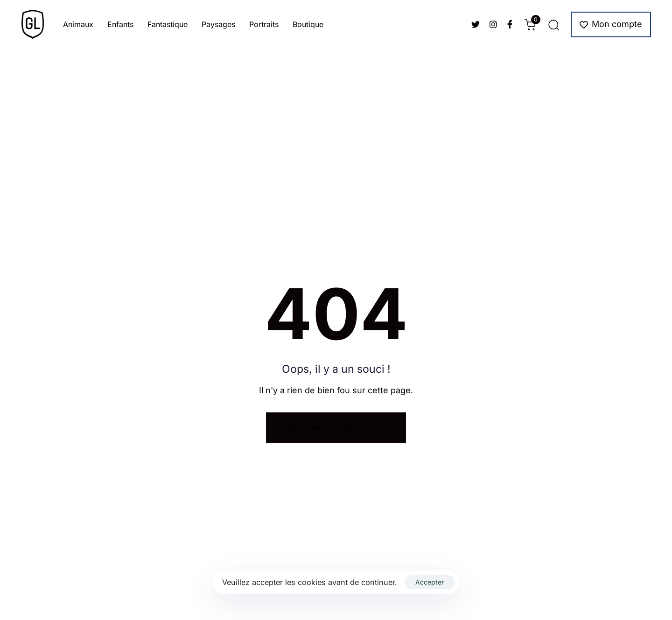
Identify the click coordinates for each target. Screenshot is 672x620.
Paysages (218, 24)
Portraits (264, 24)
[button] (553, 25)
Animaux (78, 24)
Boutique (308, 24)
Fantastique (168, 24)
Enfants (120, 24)
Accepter (430, 582)
